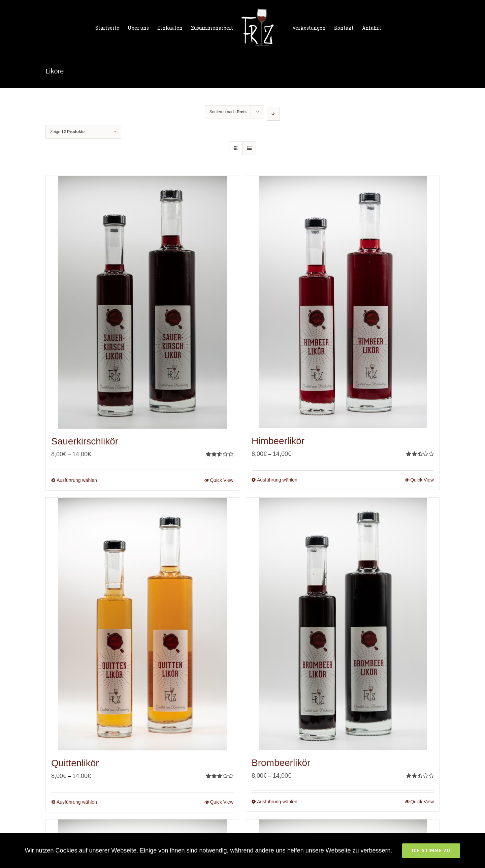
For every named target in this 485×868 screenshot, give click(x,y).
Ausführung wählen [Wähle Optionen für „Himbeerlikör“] (277, 480)
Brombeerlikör (281, 763)
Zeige (67, 132)
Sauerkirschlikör (85, 441)
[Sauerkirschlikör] (142, 302)
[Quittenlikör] (142, 624)
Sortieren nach (228, 112)
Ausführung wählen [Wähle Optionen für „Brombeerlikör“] (277, 802)
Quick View (222, 480)
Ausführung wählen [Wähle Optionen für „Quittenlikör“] (77, 802)
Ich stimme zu (431, 850)
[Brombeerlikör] (343, 624)
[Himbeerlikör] (343, 302)
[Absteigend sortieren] (273, 114)
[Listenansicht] (249, 148)
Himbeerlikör (278, 441)
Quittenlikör (75, 763)
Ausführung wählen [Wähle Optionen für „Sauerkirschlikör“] (77, 480)
